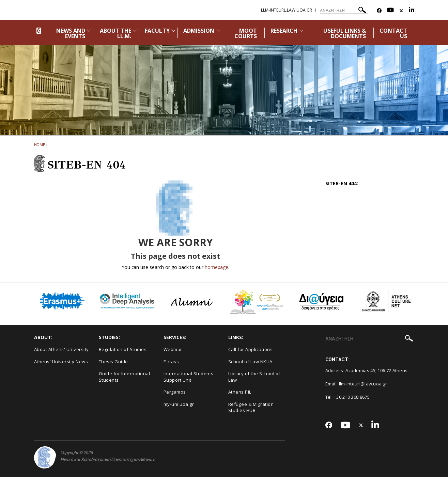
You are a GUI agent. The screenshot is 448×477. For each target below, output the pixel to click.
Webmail (173, 349)
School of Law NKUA (250, 362)
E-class (171, 362)
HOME (40, 145)
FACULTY (157, 31)
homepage (217, 267)
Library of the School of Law (254, 377)
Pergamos (175, 392)
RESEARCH (284, 31)
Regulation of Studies (123, 349)
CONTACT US (393, 33)
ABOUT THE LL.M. (115, 33)
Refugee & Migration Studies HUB (251, 407)
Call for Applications (251, 349)
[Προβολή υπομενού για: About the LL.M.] (135, 30)
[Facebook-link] (379, 11)
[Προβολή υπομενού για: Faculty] (173, 30)
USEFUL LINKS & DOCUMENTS (345, 33)
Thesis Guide (113, 362)
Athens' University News (61, 362)
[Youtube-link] (390, 11)
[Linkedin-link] (412, 11)
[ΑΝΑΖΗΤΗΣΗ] (344, 10)
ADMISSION (199, 31)
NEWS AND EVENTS (71, 33)
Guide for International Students (125, 377)
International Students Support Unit (189, 377)
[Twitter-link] (401, 11)
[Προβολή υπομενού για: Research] (301, 30)
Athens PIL (240, 392)
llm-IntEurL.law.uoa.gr (287, 10)
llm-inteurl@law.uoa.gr (363, 384)
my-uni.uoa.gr (179, 404)
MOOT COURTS (246, 33)
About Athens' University (61, 349)
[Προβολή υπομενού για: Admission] (218, 30)
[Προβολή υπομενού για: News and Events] (89, 30)
